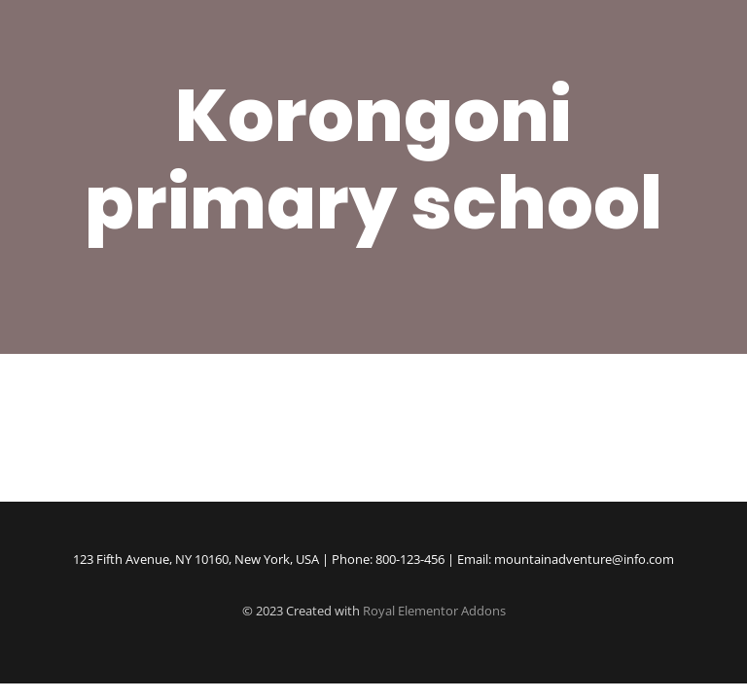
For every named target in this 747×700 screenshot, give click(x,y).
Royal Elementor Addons (434, 611)
